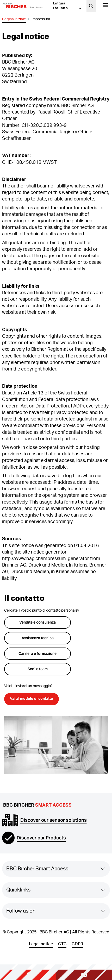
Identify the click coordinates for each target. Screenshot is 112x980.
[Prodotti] (105, 6)
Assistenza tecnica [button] (38, 638)
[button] (28, 6)
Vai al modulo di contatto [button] (32, 699)
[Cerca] (91, 6)
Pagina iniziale (14, 19)
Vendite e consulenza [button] (38, 622)
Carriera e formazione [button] (38, 654)
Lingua (59, 3)
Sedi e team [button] (38, 669)
